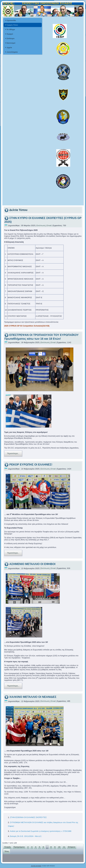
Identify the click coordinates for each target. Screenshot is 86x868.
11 (64, 847)
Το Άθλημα (11, 29)
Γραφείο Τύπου (12, 25)
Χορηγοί (10, 34)
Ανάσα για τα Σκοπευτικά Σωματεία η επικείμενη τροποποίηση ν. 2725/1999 (41, 831)
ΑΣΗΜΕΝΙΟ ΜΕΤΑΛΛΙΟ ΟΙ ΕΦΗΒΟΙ (32, 564)
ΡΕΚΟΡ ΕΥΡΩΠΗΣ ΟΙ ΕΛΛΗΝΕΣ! (31, 465)
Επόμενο (72, 847)
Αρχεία (9, 47)
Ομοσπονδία (11, 20)
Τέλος (7, 851)
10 (59, 847)
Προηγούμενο (19, 847)
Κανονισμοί (11, 43)
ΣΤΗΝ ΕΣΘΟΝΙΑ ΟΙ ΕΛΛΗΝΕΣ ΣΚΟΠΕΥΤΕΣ (28, 817)
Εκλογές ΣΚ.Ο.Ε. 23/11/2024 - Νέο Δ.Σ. (26, 836)
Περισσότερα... (13, 453)
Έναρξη (8, 847)
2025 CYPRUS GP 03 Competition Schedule (27, 326)
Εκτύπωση (41, 225)
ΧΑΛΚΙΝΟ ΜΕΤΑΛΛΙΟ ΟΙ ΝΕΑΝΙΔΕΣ (33, 697)
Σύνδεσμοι (11, 38)
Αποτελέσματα (12, 52)
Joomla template (36, 866)
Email (49, 225)
